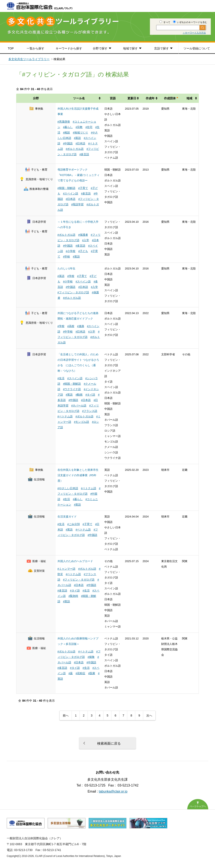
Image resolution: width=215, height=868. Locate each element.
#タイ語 (90, 395)
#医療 (92, 673)
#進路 (81, 326)
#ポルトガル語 (75, 149)
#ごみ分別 (73, 524)
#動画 (79, 395)
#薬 (71, 673)
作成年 (150, 98)
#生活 (61, 378)
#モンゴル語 (81, 422)
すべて (165, 22)
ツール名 (79, 98)
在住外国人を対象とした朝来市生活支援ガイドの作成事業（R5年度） (78, 475)
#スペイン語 (71, 193)
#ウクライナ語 (72, 389)
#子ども (83, 251)
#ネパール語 (79, 406)
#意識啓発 (64, 122)
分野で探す (100, 48)
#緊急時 (73, 596)
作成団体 (170, 98)
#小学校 (71, 251)
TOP (11, 48)
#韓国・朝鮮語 (66, 188)
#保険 (91, 657)
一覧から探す (35, 48)
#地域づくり (80, 133)
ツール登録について (197, 48)
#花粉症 (80, 673)
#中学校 (68, 332)
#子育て (83, 188)
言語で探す (161, 48)
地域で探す (130, 48)
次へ (149, 715)
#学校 (66, 257)
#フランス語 (90, 411)
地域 (189, 98)
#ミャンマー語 (66, 569)
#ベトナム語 (65, 416)
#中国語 (68, 143)
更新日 (132, 98)
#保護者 (83, 235)
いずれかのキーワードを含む (190, 22)
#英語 (77, 138)
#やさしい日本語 (68, 488)
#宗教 (79, 127)
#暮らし (68, 127)
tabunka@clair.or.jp (113, 791)
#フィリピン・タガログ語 (73, 292)
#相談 (66, 133)
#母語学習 (77, 204)
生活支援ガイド (67, 517)
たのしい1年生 (66, 268)
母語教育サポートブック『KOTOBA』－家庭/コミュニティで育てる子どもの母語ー (79, 175)
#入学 (86, 240)
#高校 (71, 326)
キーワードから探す (69, 48)
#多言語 (84, 154)
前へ (66, 715)
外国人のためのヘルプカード (75, 561)
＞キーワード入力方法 (194, 33)
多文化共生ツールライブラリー (29, 59)
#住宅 (89, 127)
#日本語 (80, 143)
